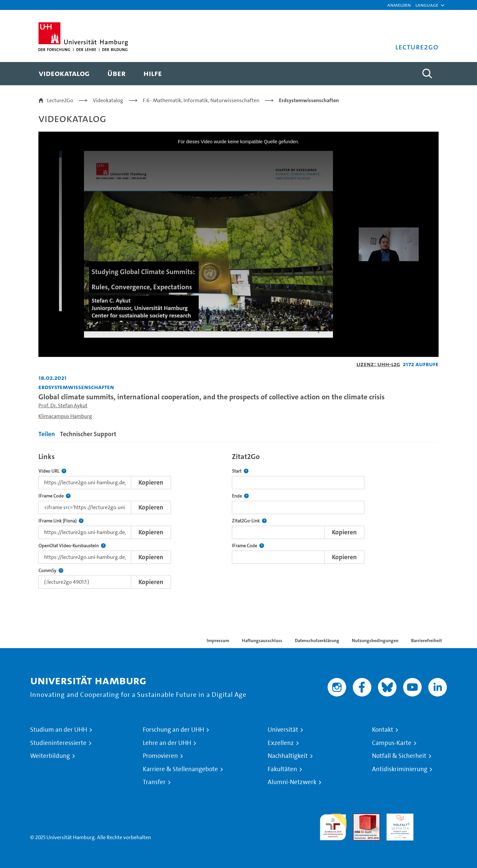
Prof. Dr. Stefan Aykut (63, 405)
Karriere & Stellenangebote (180, 769)
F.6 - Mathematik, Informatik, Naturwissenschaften (201, 100)
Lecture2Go (60, 100)
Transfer (154, 782)
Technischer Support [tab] (88, 434)
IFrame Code (54, 496)
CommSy (51, 571)
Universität (283, 730)
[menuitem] (64, 74)
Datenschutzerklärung (317, 640)
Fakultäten (282, 769)
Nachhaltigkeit (288, 756)
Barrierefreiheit (426, 640)
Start (240, 471)
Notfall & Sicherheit (399, 756)
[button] (427, 5)
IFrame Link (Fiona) (61, 521)
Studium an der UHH (59, 730)
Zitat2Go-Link (249, 521)
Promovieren (160, 756)
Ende (240, 496)
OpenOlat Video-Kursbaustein (72, 546)
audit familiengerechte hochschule (333, 825)
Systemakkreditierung (433, 817)
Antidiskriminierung (400, 769)
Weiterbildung (50, 756)
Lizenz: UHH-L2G (378, 364)
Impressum (218, 640)
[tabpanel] (238, 519)
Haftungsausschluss (262, 640)
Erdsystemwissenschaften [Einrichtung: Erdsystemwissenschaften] (76, 387)
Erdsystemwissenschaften (309, 100)
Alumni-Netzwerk (292, 782)
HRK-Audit (398, 817)
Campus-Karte (392, 743)
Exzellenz (281, 743)
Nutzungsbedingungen (375, 640)
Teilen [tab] (47, 434)
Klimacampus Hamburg (65, 416)
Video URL (52, 471)
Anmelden (399, 5)
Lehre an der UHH (167, 743)
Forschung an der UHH (173, 730)
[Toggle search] (427, 74)
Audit (359, 817)
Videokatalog (108, 100)
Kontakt (383, 730)
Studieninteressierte (58, 743)
